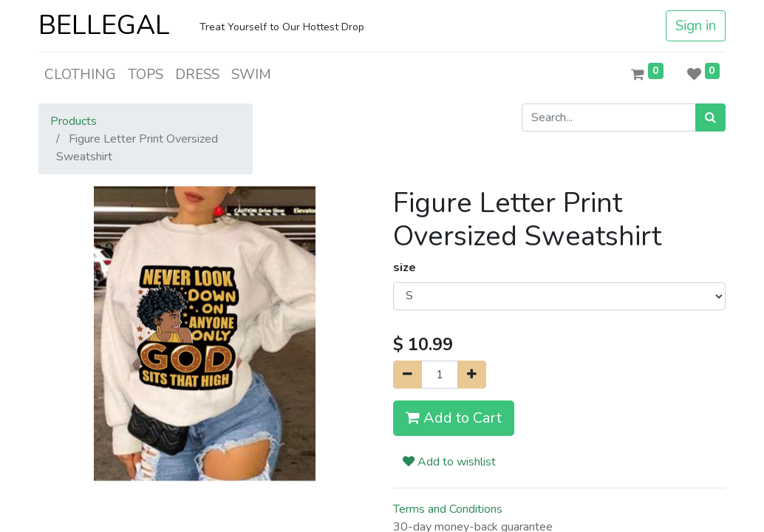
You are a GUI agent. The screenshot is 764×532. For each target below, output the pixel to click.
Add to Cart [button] (454, 418)
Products (74, 121)
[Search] (710, 117)
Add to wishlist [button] (449, 462)
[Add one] (472, 375)
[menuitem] (80, 75)
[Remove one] (407, 375)
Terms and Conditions (448, 509)
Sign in (696, 26)
